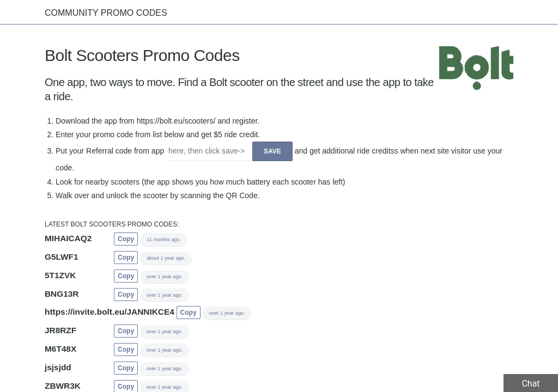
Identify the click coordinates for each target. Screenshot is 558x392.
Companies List (467, 12)
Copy (126, 240)
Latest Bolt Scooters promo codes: (112, 225)
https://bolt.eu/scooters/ (176, 121)
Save (272, 152)
